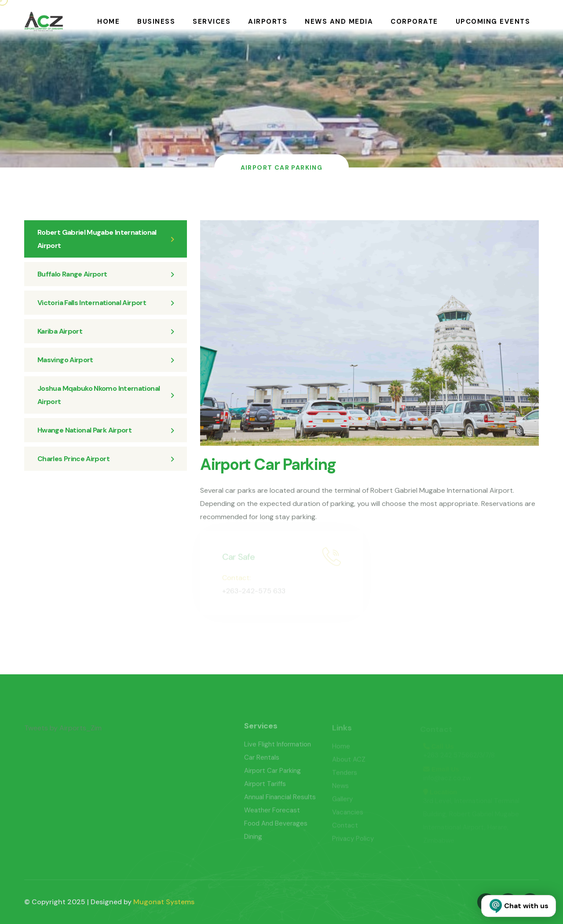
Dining (253, 840)
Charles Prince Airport (106, 459)
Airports (268, 22)
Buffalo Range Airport (106, 274)
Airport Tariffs (265, 787)
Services (212, 22)
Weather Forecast (272, 814)
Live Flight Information (278, 748)
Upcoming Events (493, 22)
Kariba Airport (106, 331)
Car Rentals (262, 761)
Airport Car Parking (272, 774)
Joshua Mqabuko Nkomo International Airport (106, 395)
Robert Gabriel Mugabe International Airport (106, 239)
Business (156, 22)
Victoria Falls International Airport (106, 303)
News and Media (339, 22)
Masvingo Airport (106, 360)
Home (108, 22)
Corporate (414, 22)
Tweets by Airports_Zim (63, 731)
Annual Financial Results (280, 800)
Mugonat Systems (164, 902)
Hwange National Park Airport (106, 430)
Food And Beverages (276, 827)
